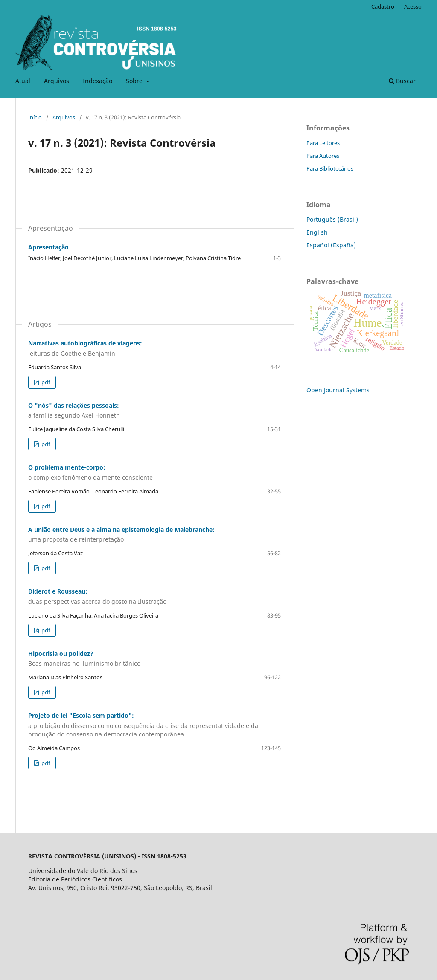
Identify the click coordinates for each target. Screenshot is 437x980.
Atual (23, 81)
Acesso (413, 6)
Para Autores (323, 156)
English (317, 232)
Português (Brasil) (332, 219)
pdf (45, 382)
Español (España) (331, 245)
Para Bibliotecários (330, 168)
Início (35, 117)
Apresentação (48, 247)
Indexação (98, 81)
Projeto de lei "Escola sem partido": (154, 725)
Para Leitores (323, 143)
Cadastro (383, 6)
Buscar (402, 81)
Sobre (135, 81)
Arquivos (57, 81)
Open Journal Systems (338, 390)
